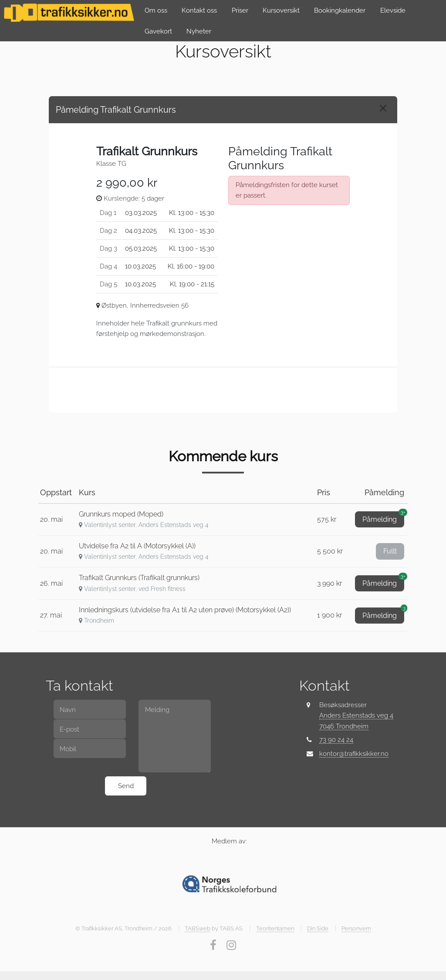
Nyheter (199, 31)
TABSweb (198, 928)
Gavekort (158, 31)
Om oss (156, 10)
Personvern (356, 928)
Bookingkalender (340, 10)
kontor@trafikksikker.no (354, 753)
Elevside (393, 10)
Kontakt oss (199, 10)
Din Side (318, 928)
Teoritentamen (275, 928)
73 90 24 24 (336, 740)
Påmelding (383, 517)
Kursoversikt (281, 10)
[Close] (383, 108)
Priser (240, 10)
